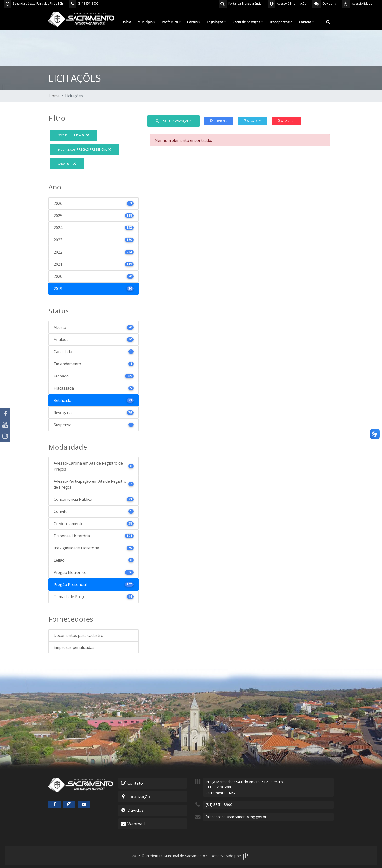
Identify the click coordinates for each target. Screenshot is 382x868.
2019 (67, 164)
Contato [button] (306, 22)
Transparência (281, 22)
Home (54, 96)
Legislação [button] (216, 22)
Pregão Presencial (85, 149)
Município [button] (146, 22)
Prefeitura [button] (171, 22)
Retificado (74, 135)
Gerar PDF (286, 121)
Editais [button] (194, 22)
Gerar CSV (252, 121)
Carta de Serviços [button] (248, 22)
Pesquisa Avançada (173, 121)
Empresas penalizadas (74, 647)
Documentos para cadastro (78, 635)
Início (127, 22)
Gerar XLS (219, 121)
